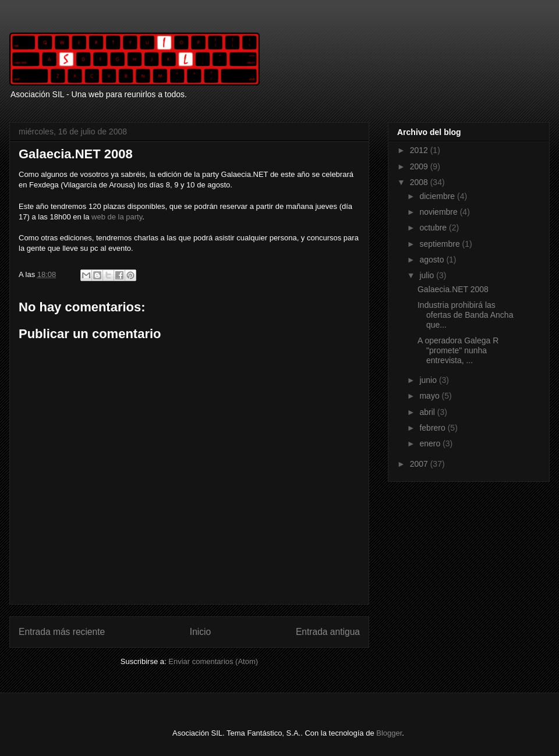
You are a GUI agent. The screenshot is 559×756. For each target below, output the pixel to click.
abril (428, 412)
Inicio (200, 632)
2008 (420, 182)
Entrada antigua (328, 632)
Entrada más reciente (62, 632)
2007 (420, 464)
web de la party (117, 217)
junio (429, 380)
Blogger (389, 733)
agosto (433, 260)
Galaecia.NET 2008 (453, 289)
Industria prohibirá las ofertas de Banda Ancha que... (465, 315)
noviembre (439, 212)
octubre (434, 228)
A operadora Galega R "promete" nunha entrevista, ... (458, 350)
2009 (420, 166)
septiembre (441, 244)
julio (428, 275)
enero (431, 443)
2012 (420, 150)
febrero (433, 428)
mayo (430, 396)
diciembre (438, 196)
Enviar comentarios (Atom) (213, 661)
